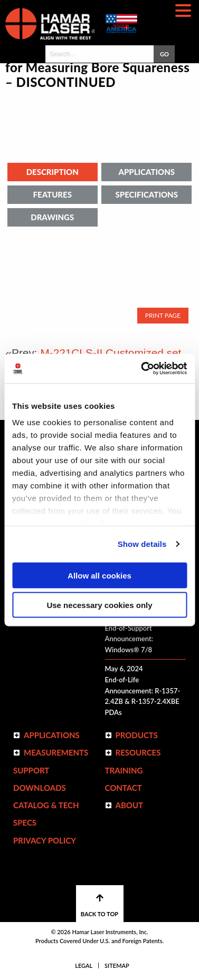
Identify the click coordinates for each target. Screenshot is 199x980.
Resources (138, 752)
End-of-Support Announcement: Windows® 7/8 (129, 639)
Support (31, 770)
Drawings (52, 217)
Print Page (163, 315)
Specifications (147, 194)
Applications (146, 172)
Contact (124, 788)
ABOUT (130, 805)
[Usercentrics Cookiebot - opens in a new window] (142, 369)
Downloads (40, 788)
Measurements (56, 752)
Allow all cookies (99, 575)
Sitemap (117, 966)
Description (53, 172)
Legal (84, 966)
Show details (142, 544)
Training (124, 770)
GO (164, 54)
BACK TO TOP (99, 905)
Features (53, 194)
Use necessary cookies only (99, 605)
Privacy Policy (45, 840)
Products (137, 735)
